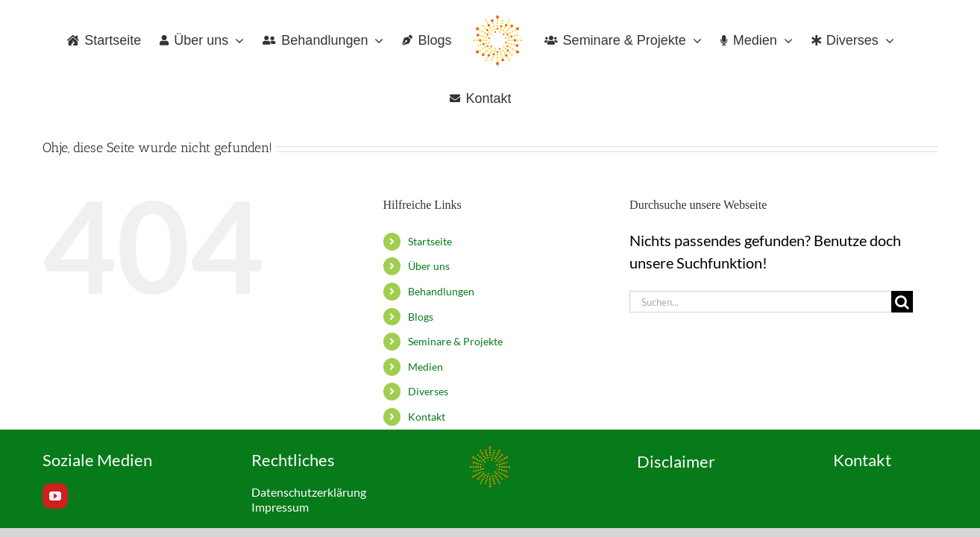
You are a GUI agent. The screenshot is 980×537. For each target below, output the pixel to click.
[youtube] (55, 496)
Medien (425, 367)
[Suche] (902, 302)
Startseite (430, 241)
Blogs (421, 317)
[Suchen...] (760, 302)
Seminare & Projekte (455, 341)
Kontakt (427, 417)
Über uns (429, 266)
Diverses (428, 391)
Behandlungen (441, 291)
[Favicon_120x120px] (490, 452)
